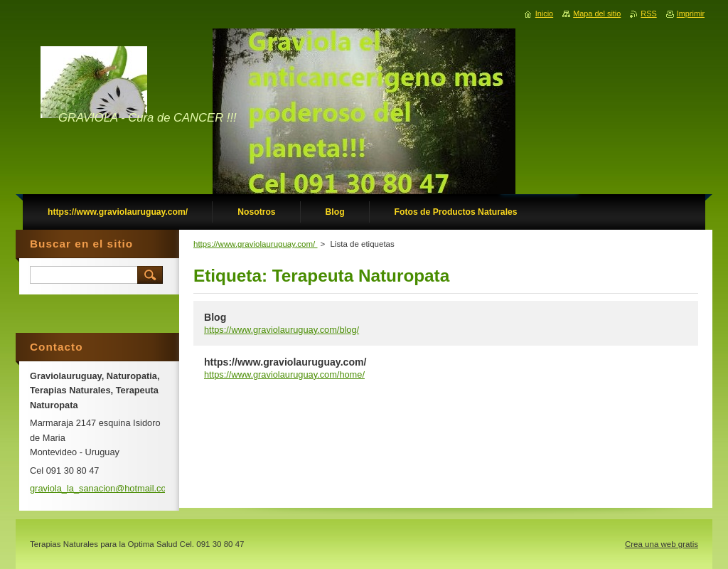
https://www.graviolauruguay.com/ (256, 244)
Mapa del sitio (597, 14)
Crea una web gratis (662, 544)
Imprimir (691, 14)
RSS (648, 14)
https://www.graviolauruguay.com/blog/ (282, 330)
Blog (215, 317)
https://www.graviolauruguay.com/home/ (284, 374)
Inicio (544, 14)
